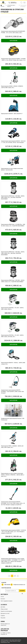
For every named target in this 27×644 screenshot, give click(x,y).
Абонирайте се (22, 591)
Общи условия (4, 609)
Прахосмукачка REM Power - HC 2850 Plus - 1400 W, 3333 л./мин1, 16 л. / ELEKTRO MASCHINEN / (13, 225)
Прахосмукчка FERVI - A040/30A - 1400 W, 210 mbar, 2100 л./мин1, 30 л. (12, 447)
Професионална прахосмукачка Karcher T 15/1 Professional (13, 419)
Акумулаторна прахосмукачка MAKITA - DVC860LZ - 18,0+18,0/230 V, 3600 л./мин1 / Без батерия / (13, 392)
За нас (2, 597)
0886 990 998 (14, 3)
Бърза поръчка (13, 41)
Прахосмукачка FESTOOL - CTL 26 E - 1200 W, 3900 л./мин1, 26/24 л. (12, 308)
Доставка (3, 607)
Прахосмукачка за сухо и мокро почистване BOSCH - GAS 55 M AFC (12, 169)
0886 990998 (7, 585)
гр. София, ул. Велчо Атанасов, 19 (6, 634)
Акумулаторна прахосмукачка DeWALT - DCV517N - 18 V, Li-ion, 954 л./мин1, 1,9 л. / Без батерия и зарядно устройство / (13, 532)
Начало (2, 6)
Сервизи (3, 616)
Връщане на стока (5, 613)
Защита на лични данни (6, 611)
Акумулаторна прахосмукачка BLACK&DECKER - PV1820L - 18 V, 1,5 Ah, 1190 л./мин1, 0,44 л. (13, 32)
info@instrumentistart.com (19, 585)
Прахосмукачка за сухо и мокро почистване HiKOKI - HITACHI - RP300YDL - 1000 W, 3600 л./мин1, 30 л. (13, 475)
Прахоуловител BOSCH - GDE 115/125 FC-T (12, 114)
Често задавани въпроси (6, 601)
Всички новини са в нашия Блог (5, 624)
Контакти (3, 599)
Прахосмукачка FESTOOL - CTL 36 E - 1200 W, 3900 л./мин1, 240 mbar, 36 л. (12, 336)
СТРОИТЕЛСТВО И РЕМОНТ (11, 6)
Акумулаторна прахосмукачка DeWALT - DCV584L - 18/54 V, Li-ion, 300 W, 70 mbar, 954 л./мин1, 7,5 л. (13, 59)
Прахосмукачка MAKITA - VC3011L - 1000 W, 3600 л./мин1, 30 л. (13, 363)
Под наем (3, 618)
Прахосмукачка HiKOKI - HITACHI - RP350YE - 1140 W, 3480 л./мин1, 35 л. (12, 87)
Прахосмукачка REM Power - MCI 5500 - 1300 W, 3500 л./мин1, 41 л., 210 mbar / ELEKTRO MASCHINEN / (13, 197)
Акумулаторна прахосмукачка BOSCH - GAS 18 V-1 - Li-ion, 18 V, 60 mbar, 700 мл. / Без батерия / (13, 142)
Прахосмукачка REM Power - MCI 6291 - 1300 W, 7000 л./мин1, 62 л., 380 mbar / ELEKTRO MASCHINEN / (13, 253)
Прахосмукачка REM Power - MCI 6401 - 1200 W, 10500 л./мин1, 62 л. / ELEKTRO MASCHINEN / (13, 281)
